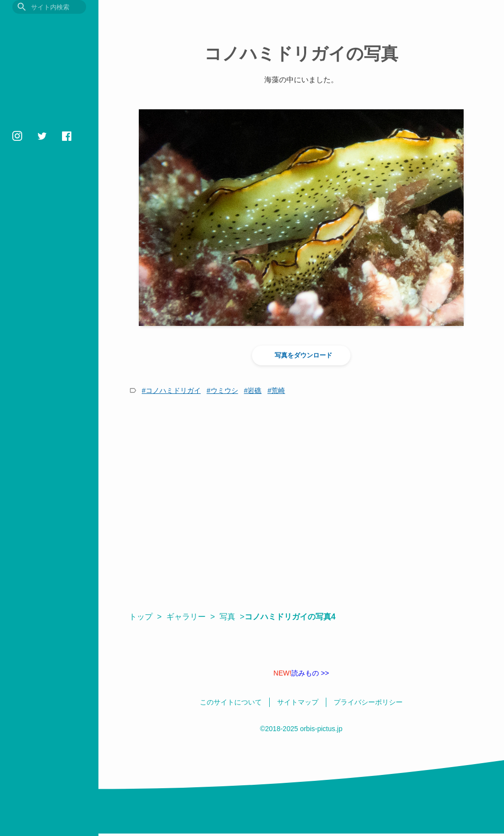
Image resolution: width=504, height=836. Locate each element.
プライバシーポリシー (39, 258)
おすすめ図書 (37, 142)
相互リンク (26, 270)
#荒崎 (276, 390)
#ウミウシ (222, 390)
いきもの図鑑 (37, 96)
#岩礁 (253, 390)
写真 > (232, 617)
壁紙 (21, 203)
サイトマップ (29, 281)
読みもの (29, 127)
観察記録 (29, 112)
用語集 (25, 157)
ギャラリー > (190, 617)
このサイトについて (37, 247)
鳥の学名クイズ (42, 218)
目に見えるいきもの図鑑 (49, 28)
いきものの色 (37, 188)
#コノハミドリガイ (171, 390)
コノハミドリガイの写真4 (295, 617)
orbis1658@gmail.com (42, 320)
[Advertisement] (301, 503)
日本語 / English (31, 292)
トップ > (145, 617)
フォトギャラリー (46, 173)
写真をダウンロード (301, 355)
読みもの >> (301, 673)
